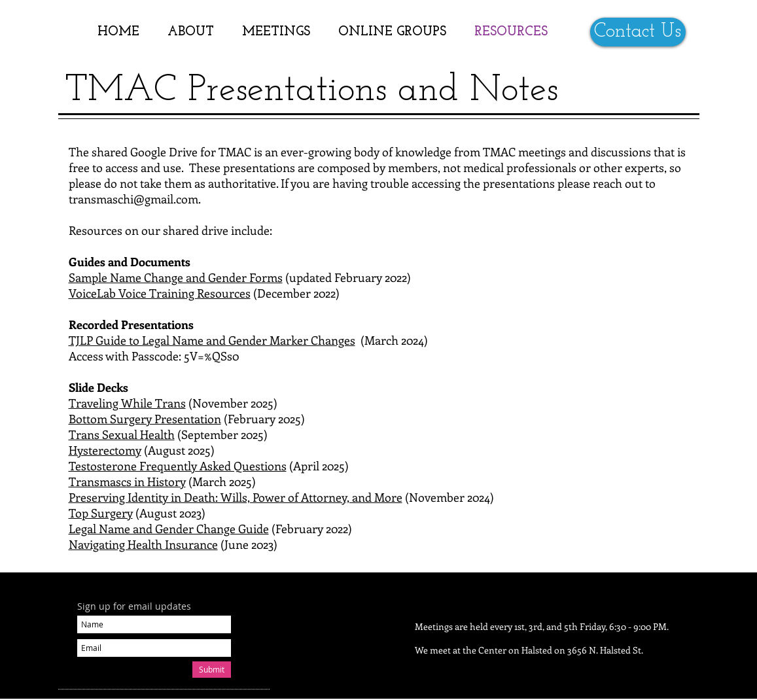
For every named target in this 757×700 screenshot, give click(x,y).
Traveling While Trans (127, 403)
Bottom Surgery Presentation (145, 419)
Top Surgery (101, 513)
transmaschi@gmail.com (133, 199)
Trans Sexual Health (122, 434)
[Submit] (212, 670)
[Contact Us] (638, 32)
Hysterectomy (105, 450)
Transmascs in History (127, 481)
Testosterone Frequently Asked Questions (178, 466)
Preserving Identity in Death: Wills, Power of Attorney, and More (236, 497)
